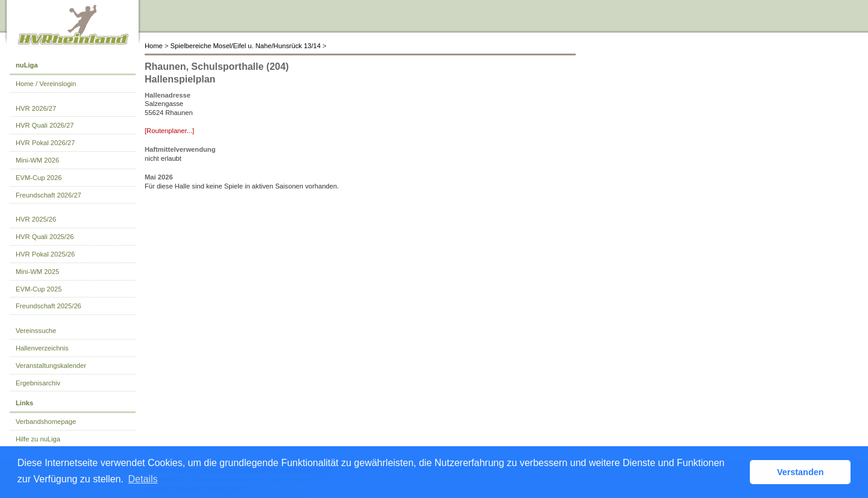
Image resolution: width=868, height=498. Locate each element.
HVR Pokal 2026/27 (45, 143)
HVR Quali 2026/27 (45, 125)
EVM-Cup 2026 (39, 178)
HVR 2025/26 (36, 219)
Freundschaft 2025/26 (49, 306)
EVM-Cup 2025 (39, 289)
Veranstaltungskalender (51, 366)
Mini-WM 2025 (37, 272)
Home (154, 46)
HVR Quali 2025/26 (45, 237)
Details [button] (143, 479)
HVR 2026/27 (36, 108)
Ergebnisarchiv (38, 383)
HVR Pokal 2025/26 (45, 254)
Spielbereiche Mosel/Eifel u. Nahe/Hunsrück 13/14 (246, 46)
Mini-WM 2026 (37, 160)
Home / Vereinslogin (46, 84)
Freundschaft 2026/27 (49, 195)
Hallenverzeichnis (42, 348)
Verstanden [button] (800, 472)
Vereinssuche (36, 331)
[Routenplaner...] (169, 131)
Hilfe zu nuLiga (38, 439)
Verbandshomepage (46, 422)
